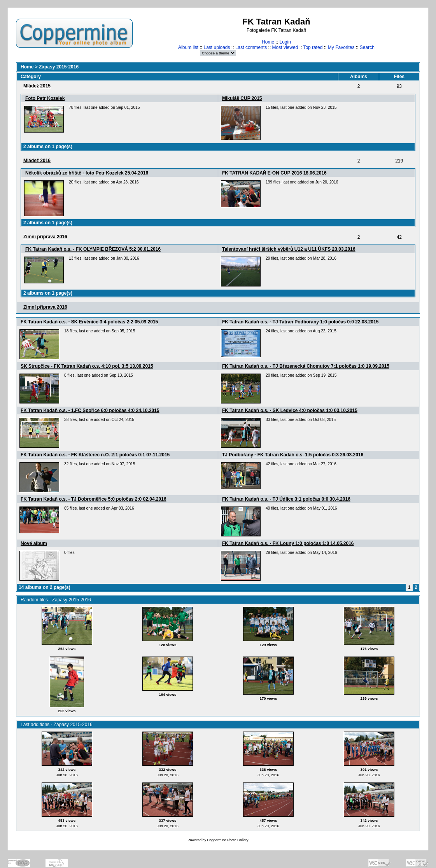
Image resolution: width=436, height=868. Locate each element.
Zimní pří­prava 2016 (45, 307)
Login (285, 42)
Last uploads (217, 47)
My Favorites (341, 47)
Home (268, 42)
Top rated (313, 47)
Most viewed (285, 47)
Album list (188, 47)
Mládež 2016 (37, 161)
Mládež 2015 (37, 86)
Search (367, 47)
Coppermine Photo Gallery (228, 840)
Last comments (251, 47)
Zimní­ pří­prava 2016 (45, 237)
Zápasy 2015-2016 (59, 67)
